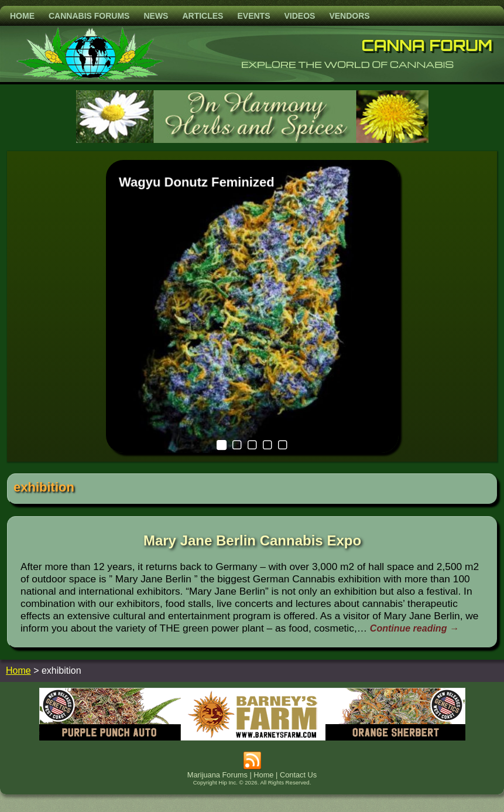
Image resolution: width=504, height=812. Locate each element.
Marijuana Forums (217, 775)
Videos (299, 16)
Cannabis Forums (89, 16)
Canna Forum (427, 45)
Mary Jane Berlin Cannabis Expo (252, 540)
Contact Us (298, 775)
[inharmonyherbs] (252, 140)
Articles (203, 16)
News (156, 16)
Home (22, 16)
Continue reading (414, 628)
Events (253, 16)
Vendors (349, 16)
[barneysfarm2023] (252, 737)
